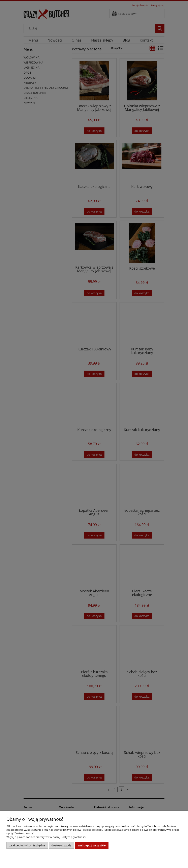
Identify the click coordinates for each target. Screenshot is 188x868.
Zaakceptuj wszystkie (92, 845)
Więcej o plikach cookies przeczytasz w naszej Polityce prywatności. (46, 837)
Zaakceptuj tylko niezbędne (27, 845)
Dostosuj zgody (61, 845)
